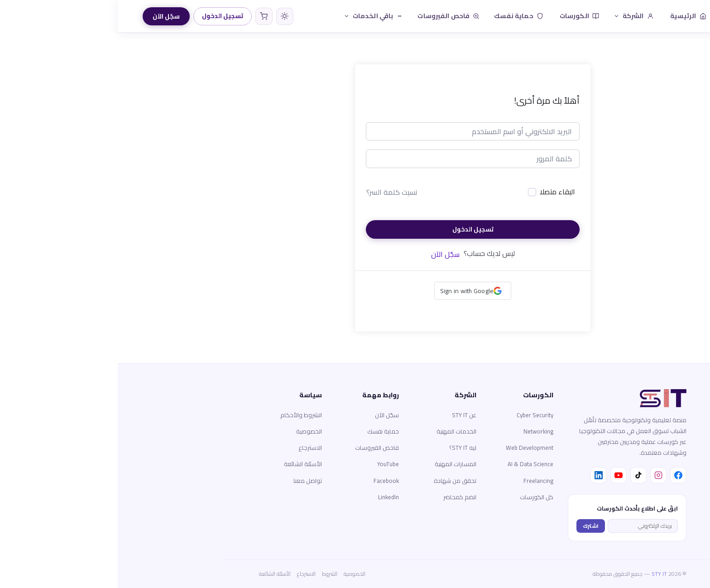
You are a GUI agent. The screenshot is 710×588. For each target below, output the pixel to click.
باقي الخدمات (256, 16)
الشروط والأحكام (183, 415)
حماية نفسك (401, 16)
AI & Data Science (413, 464)
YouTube (270, 464)
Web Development (412, 448)
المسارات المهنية (338, 464)
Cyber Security (417, 415)
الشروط (212, 574)
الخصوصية (191, 431)
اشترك (473, 526)
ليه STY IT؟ (345, 448)
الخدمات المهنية (339, 431)
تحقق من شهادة (337, 481)
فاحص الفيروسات (331, 16)
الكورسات (462, 16)
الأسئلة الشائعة (185, 464)
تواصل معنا (190, 481)
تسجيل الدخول (105, 16)
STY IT (542, 574)
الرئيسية (571, 16)
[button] (355, 291)
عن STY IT (346, 415)
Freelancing (421, 481)
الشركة (516, 16)
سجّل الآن (48, 16)
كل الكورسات (419, 497)
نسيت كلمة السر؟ (274, 192)
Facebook (269, 481)
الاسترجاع (192, 448)
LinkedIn (271, 497)
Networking (421, 431)
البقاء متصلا (440, 192)
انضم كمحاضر (342, 497)
